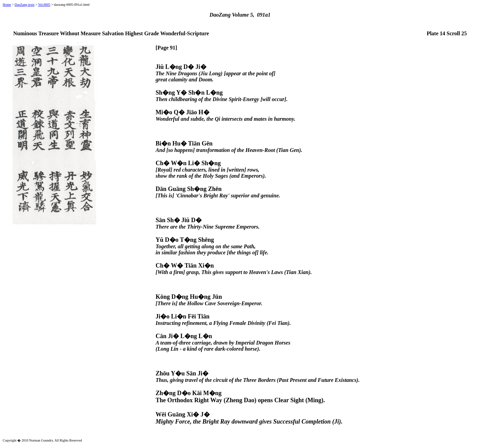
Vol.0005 (44, 5)
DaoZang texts (25, 5)
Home (7, 5)
